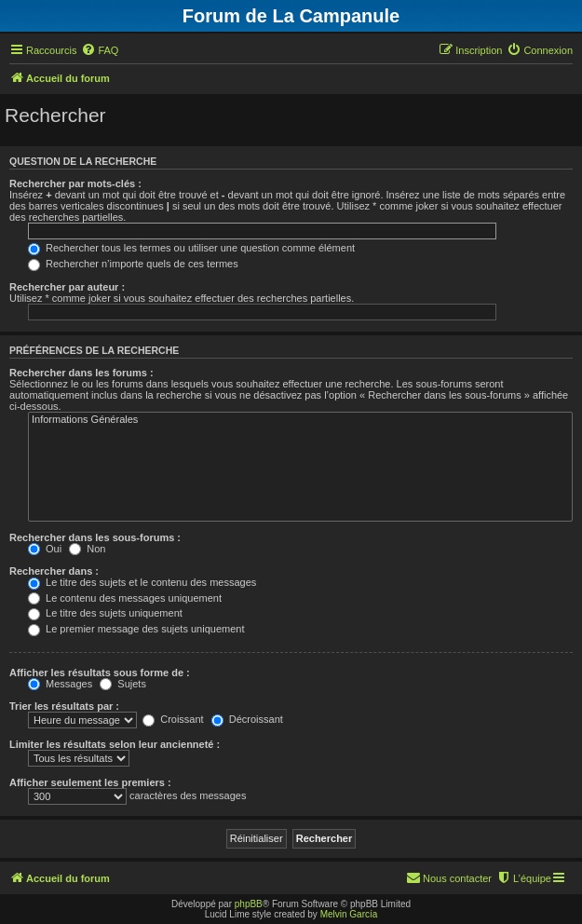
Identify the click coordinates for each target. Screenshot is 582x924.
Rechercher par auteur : (67, 287)
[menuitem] (100, 50)
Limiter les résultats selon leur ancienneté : (115, 744)
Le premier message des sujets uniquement (136, 629)
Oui (45, 549)
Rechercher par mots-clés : (75, 183)
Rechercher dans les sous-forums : (95, 537)
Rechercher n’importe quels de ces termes (133, 264)
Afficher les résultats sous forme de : (100, 673)
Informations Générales (300, 420)
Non (87, 549)
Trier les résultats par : (64, 706)
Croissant (173, 719)
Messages (60, 684)
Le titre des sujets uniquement (105, 613)
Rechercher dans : (54, 571)
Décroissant (247, 719)
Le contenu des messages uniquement (125, 598)
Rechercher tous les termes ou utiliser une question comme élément (191, 248)
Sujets (123, 684)
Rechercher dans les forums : (81, 373)
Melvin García (349, 914)
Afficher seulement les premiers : (90, 782)
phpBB (249, 904)
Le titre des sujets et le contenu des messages (142, 582)
